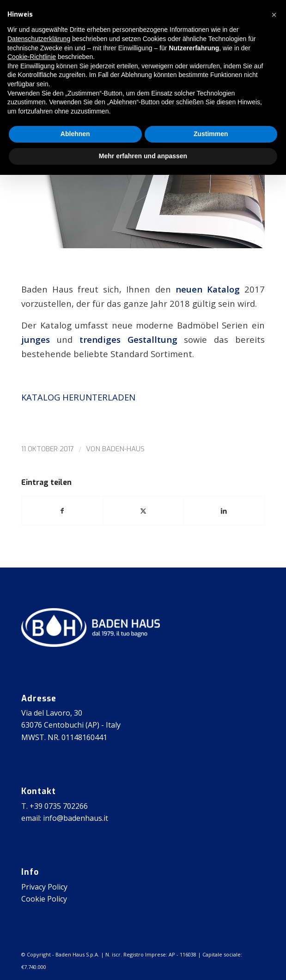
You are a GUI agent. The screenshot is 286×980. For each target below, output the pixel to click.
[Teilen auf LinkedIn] (224, 511)
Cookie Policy (44, 899)
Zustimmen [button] (211, 134)
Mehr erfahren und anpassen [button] (143, 156)
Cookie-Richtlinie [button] (32, 57)
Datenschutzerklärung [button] (39, 39)
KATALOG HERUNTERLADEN (78, 397)
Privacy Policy (44, 887)
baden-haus (123, 449)
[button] (274, 15)
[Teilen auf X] (143, 511)
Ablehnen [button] (75, 134)
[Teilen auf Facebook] (62, 511)
